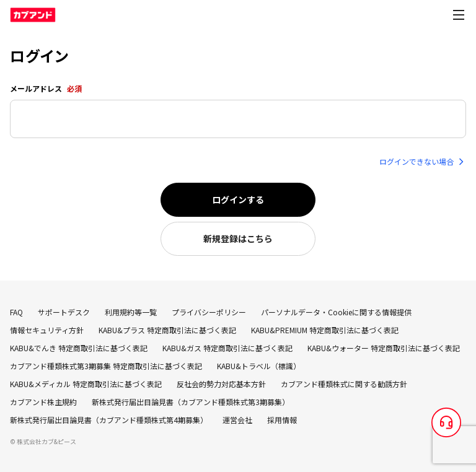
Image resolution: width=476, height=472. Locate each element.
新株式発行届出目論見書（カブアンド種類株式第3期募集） (191, 402)
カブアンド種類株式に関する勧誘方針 (344, 384)
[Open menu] (459, 15)
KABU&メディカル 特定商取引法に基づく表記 (86, 384)
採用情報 (282, 420)
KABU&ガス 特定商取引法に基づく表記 (227, 348)
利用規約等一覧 (131, 312)
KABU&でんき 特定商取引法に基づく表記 (79, 348)
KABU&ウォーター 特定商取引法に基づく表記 (384, 348)
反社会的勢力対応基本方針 (221, 384)
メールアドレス (46, 88)
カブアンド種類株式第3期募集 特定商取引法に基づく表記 (106, 366)
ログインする (238, 199)
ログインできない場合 (423, 161)
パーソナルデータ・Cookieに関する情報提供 (336, 312)
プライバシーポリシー (209, 312)
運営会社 (237, 420)
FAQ (16, 312)
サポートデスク (64, 312)
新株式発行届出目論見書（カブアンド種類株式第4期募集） (109, 420)
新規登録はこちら (238, 238)
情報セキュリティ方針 (47, 330)
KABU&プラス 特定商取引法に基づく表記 (167, 330)
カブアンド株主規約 (43, 402)
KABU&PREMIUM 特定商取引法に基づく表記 (325, 330)
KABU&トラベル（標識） (259, 366)
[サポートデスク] (446, 422)
